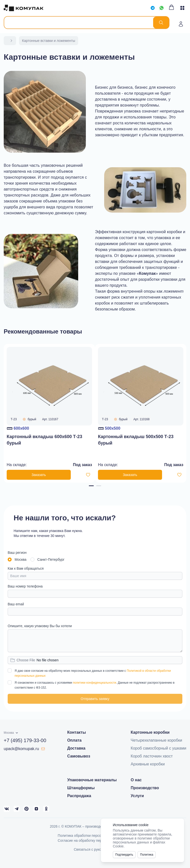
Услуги (137, 796)
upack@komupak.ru (24, 749)
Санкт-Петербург (51, 560)
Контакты (77, 732)
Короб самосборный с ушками (158, 748)
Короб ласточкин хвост (152, 756)
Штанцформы (81, 788)
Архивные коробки (148, 764)
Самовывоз (79, 756)
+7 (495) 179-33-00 (25, 740)
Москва (21, 560)
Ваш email (16, 604)
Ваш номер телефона (25, 586)
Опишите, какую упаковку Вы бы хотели (40, 626)
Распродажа (79, 796)
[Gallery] (95, 413)
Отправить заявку (95, 699)
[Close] (178, 825)
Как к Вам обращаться (26, 568)
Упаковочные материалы (92, 780)
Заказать (39, 475)
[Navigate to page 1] (91, 486)
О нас (136, 780)
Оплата (74, 740)
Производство (145, 788)
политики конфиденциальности (95, 683)
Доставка (76, 748)
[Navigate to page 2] (99, 486)
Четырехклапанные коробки (156, 740)
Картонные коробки (150, 732)
